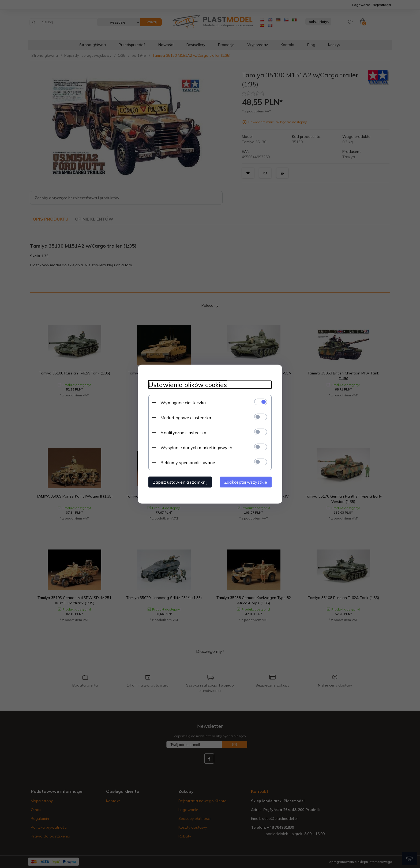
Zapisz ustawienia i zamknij (180, 482)
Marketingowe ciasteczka (186, 417)
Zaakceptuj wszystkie (246, 482)
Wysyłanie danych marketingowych (196, 447)
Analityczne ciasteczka (183, 432)
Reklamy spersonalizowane (188, 462)
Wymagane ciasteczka (183, 402)
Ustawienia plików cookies (188, 384)
